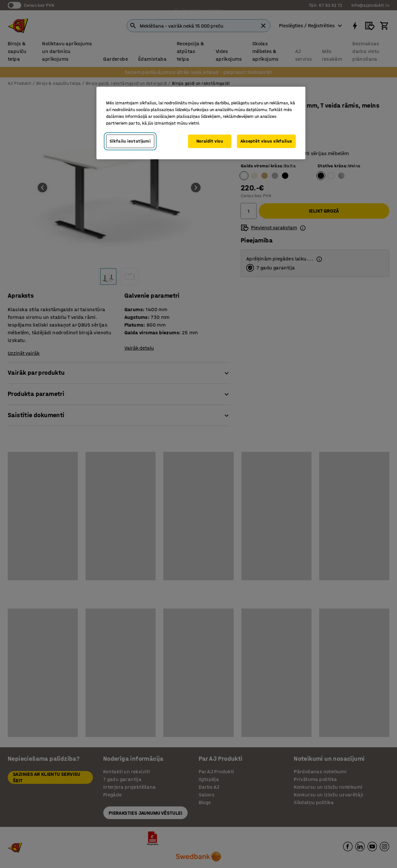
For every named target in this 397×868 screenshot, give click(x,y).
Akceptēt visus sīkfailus (266, 141)
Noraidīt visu (210, 141)
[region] (201, 123)
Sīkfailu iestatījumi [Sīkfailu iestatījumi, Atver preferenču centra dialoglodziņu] (130, 141)
